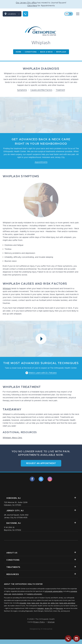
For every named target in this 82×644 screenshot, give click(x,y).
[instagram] (50, 479)
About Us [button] (41, 553)
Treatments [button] (41, 567)
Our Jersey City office (26, 3)
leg (49, 603)
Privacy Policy (39, 622)
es (71, 14)
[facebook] (32, 479)
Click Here (32, 6)
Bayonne (60, 608)
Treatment (60, 90)
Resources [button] (41, 574)
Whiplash (7, 289)
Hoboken (41, 608)
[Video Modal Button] (41, 339)
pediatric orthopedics (35, 594)
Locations (15, 14)
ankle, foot (55, 603)
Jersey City (49, 608)
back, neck (35, 603)
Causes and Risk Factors (41, 90)
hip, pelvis (43, 603)
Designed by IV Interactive (41, 629)
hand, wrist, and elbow (67, 603)
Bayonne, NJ (41, 523)
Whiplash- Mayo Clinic (12, 438)
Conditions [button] (41, 560)
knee (29, 603)
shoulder (23, 603)
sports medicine (18, 594)
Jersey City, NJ (41, 510)
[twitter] (41, 479)
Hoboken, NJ (41, 498)
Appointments (41, 162)
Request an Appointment (41, 463)
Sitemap (51, 622)
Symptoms (22, 90)
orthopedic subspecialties (54, 591)
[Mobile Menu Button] (78, 14)
